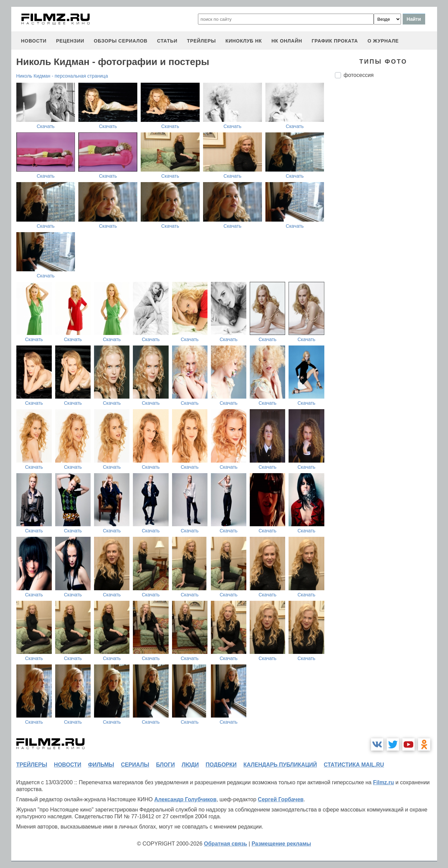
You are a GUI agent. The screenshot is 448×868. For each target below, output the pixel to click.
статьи (167, 41)
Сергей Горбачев (281, 799)
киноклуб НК (244, 41)
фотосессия (359, 75)
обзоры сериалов (121, 41)
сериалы (135, 765)
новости (34, 41)
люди (190, 765)
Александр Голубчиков (186, 799)
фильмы (101, 765)
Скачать (46, 126)
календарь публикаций (280, 765)
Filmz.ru (383, 782)
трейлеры (202, 41)
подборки (221, 765)
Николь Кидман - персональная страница (62, 76)
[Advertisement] (386, 197)
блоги (165, 765)
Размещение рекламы (281, 844)
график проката (335, 41)
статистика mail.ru (354, 765)
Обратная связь (226, 844)
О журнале (383, 41)
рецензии (70, 41)
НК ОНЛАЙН (287, 41)
